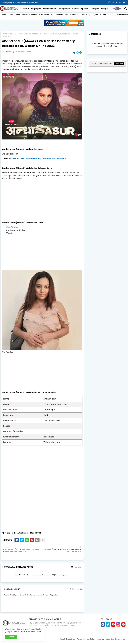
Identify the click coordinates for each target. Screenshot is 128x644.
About (62, 639)
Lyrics (95, 15)
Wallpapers (64, 9)
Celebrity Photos (30, 15)
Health (103, 15)
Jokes (111, 15)
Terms (79, 639)
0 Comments (76, 589)
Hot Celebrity (57, 15)
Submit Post (21, 3)
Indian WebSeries (20, 533)
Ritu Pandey (12, 227)
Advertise (110, 639)
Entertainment (50, 9)
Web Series (44, 15)
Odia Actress (14, 15)
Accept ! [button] (11, 637)
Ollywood (24, 9)
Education (33, 3)
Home (4, 15)
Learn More (36, 631)
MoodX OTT (14, 34)
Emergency (8, 3)
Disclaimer (71, 639)
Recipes (95, 9)
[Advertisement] (42, 199)
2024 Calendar (72, 15)
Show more (76, 567)
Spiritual (85, 9)
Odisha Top (86, 15)
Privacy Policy (89, 639)
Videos (75, 9)
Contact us (120, 639)
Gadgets (105, 9)
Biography (36, 9)
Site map (100, 639)
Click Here (119, 64)
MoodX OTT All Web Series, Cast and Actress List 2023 (41, 159)
